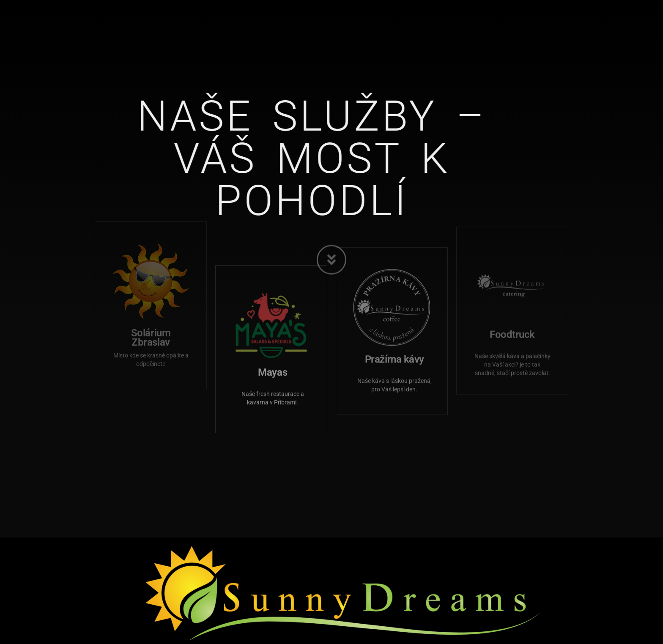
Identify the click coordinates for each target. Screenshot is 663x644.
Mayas (273, 328)
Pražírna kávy (395, 312)
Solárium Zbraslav (151, 295)
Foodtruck (512, 290)
